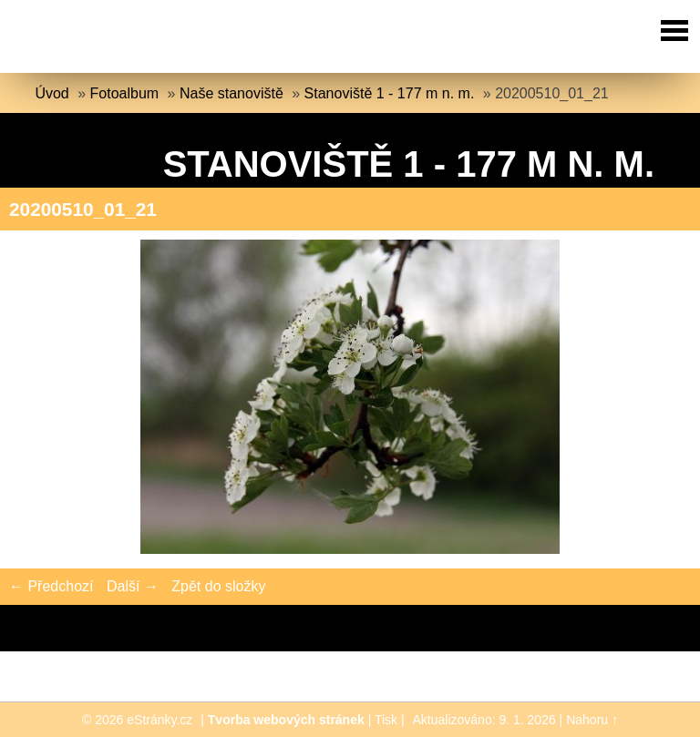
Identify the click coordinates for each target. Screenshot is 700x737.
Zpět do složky (218, 586)
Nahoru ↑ (592, 720)
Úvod (51, 93)
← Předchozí (51, 586)
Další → (133, 586)
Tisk (386, 720)
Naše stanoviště (232, 93)
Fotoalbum (125, 93)
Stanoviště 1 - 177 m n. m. (390, 93)
